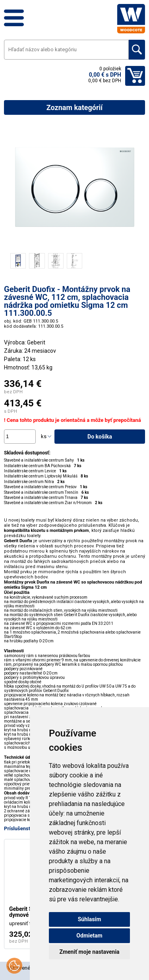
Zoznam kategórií (74, 107)
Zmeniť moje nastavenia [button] (89, 952)
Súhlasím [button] (90, 919)
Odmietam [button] (89, 936)
